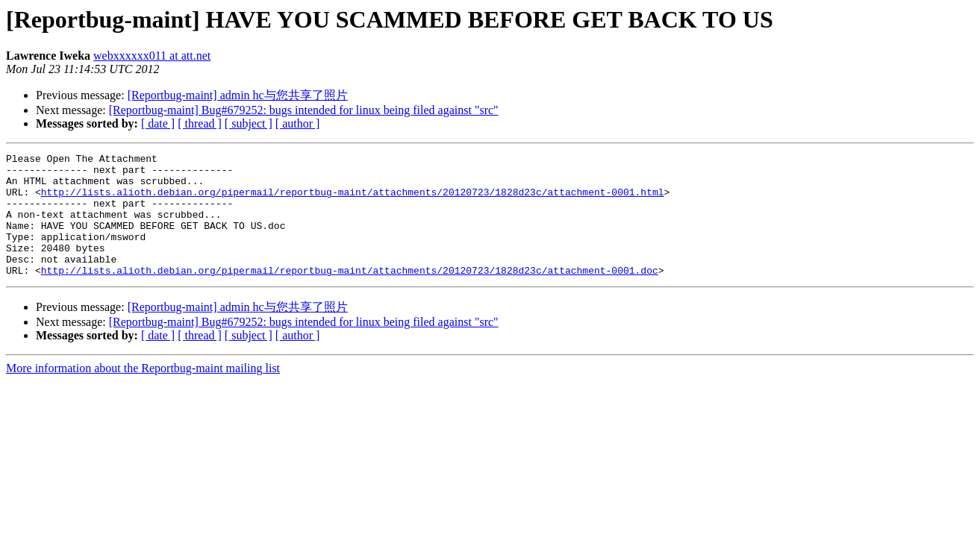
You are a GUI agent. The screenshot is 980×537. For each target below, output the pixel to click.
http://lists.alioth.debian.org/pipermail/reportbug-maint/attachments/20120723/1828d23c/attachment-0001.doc (350, 295)
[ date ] (158, 123)
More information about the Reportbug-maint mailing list (143, 393)
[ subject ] (249, 123)
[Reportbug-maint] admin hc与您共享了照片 (238, 95)
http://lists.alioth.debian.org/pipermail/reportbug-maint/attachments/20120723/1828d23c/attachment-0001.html (353, 201)
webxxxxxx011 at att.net (152, 56)
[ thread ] (200, 123)
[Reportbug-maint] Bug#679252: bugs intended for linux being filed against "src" (304, 110)
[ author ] (298, 123)
